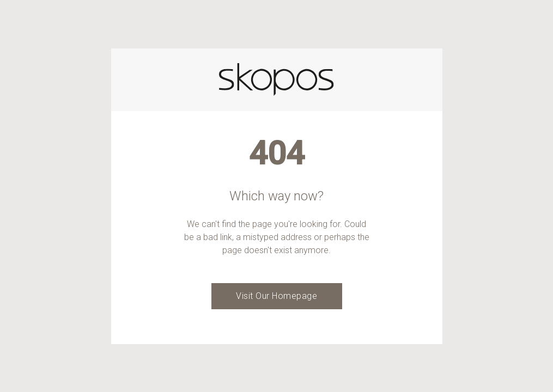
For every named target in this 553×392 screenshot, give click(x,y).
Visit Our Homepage (276, 296)
